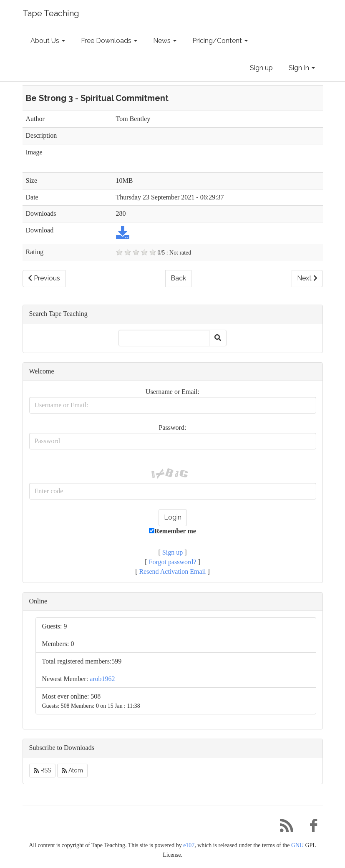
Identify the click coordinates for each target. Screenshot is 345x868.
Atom (72, 770)
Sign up (261, 68)
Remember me (172, 531)
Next (307, 278)
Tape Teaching (51, 13)
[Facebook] (310, 828)
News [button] (165, 41)
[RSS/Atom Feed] (284, 828)
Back (178, 278)
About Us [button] (48, 41)
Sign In (302, 68)
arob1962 (102, 679)
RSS (42, 770)
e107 (189, 845)
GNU (297, 845)
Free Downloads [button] (109, 41)
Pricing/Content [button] (220, 41)
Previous (44, 278)
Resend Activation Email (173, 572)
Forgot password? (173, 562)
